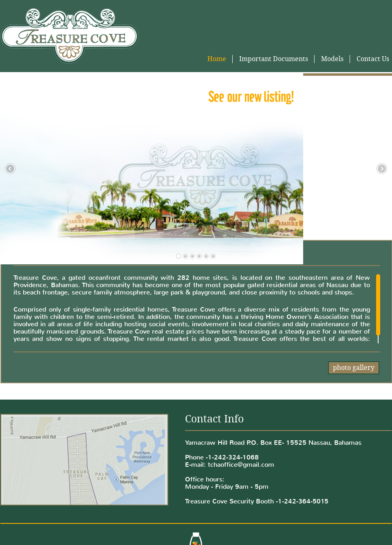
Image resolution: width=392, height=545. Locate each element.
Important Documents (274, 59)
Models (332, 59)
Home (217, 59)
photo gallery (354, 368)
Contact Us (373, 59)
